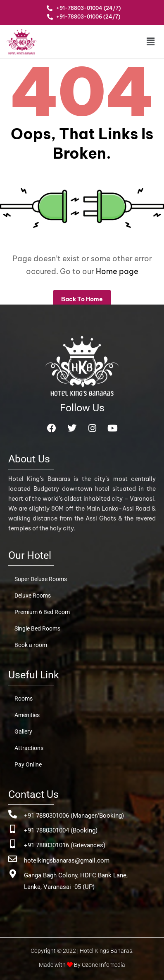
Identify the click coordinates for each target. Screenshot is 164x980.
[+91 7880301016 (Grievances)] (13, 844)
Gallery (23, 731)
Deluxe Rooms (33, 596)
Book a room (31, 645)
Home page (117, 271)
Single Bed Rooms (37, 628)
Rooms (24, 699)
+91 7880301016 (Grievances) (65, 845)
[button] (145, 41)
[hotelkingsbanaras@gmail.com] (13, 859)
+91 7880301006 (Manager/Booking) (74, 816)
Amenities (27, 715)
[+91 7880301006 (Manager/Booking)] (13, 814)
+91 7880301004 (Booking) (61, 830)
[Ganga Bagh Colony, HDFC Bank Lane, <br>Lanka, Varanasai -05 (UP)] (13, 874)
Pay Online (28, 764)
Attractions (29, 748)
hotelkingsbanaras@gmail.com (67, 860)
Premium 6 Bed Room (42, 612)
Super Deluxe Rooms (41, 579)
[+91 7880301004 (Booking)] (13, 829)
